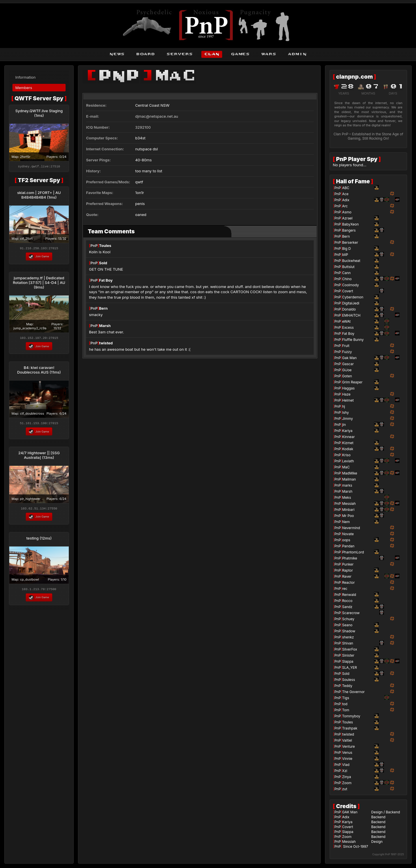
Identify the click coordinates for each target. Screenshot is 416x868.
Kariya (347, 431)
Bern (103, 308)
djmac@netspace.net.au (157, 116)
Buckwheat (351, 261)
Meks (347, 497)
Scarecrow (351, 613)
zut (345, 789)
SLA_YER (349, 667)
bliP (345, 255)
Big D (346, 249)
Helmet (348, 400)
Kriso (346, 455)
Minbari (348, 510)
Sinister (348, 655)
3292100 (143, 127)
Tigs (346, 698)
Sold (103, 263)
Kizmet (348, 443)
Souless (349, 680)
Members (24, 88)
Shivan (348, 643)
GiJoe (347, 370)
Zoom (347, 783)
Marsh (105, 326)
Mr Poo (348, 516)
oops (346, 540)
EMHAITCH (351, 315)
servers (180, 54)
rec (345, 589)
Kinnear (348, 437)
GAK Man (350, 812)
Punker (348, 564)
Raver (347, 576)
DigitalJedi (351, 303)
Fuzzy (347, 352)
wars (269, 54)
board (145, 54)
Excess (348, 327)
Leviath (348, 461)
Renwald (349, 595)
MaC (346, 467)
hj (343, 406)
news (117, 54)
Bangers (349, 230)
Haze (346, 394)
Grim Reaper (352, 382)
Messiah (349, 504)
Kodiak (348, 449)
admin (297, 54)
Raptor (347, 570)
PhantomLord (353, 552)
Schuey (348, 619)
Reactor (348, 582)
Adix (346, 200)
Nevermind (351, 528)
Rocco (347, 601)
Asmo (347, 212)
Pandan (348, 546)
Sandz (347, 607)
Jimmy (347, 419)
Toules (105, 245)
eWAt (346, 321)
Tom (346, 710)
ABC (346, 188)
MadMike (350, 473)
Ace (345, 194)
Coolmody (350, 285)
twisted (106, 343)
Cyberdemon (353, 297)
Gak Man (349, 358)
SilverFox (350, 649)
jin (344, 425)
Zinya (347, 777)
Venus (347, 752)
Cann (346, 273)
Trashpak (350, 728)
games (240, 54)
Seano (347, 625)
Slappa (348, 661)
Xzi (345, 771)
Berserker (350, 242)
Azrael (347, 218)
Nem (346, 522)
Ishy (345, 412)
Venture (348, 746)
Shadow (349, 631)
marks (347, 485)
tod (345, 704)
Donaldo (349, 309)
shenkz (348, 637)
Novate (348, 534)
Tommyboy (351, 716)
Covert (348, 291)
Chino (347, 279)
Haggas (348, 388)
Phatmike (350, 558)
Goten (347, 376)
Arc (345, 206)
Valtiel (347, 740)
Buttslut (348, 267)
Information (25, 77)
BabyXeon (350, 224)
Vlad (346, 765)
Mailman (349, 479)
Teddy (347, 686)
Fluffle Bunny (353, 340)
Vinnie (347, 759)
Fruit (346, 346)
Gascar (348, 364)
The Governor (353, 692)
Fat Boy (106, 280)
